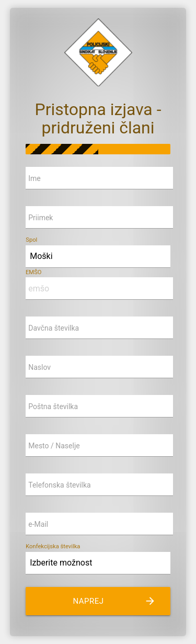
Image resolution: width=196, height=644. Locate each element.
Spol (31, 240)
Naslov (39, 367)
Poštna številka (53, 406)
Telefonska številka (59, 485)
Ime (34, 178)
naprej (114, 601)
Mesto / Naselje (54, 446)
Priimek (41, 218)
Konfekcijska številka (53, 546)
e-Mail (38, 524)
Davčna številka (54, 328)
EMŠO (34, 272)
